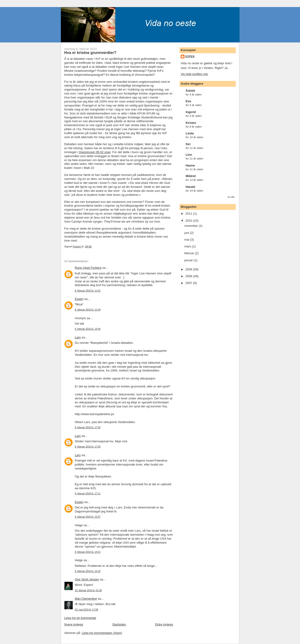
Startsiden (119, 624)
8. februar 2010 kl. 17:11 (88, 494)
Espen (79, 299)
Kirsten (191, 123)
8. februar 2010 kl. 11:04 (88, 310)
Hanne (190, 165)
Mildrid (191, 176)
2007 (189, 283)
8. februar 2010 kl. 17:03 (88, 447)
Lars (78, 337)
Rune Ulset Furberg (88, 268)
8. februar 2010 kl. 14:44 (88, 329)
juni (187, 233)
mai (187, 240)
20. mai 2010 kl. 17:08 (86, 610)
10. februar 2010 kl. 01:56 (88, 590)
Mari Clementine (86, 599)
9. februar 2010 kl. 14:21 (88, 552)
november (192, 226)
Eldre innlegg (164, 624)
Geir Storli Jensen (87, 579)
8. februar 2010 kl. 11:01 (88, 291)
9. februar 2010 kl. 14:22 (88, 571)
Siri (188, 144)
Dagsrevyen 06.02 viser (95, 152)
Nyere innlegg (74, 624)
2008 (189, 276)
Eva (188, 101)
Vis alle (231, 197)
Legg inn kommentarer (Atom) (102, 633)
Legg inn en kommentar (80, 618)
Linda (190, 133)
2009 (189, 269)
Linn (189, 155)
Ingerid (191, 112)
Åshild (190, 91)
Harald (190, 187)
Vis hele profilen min (194, 74)
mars (188, 246)
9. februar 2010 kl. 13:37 (88, 517)
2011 (189, 214)
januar (189, 260)
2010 (189, 221)
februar (190, 253)
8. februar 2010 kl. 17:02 (88, 427)
